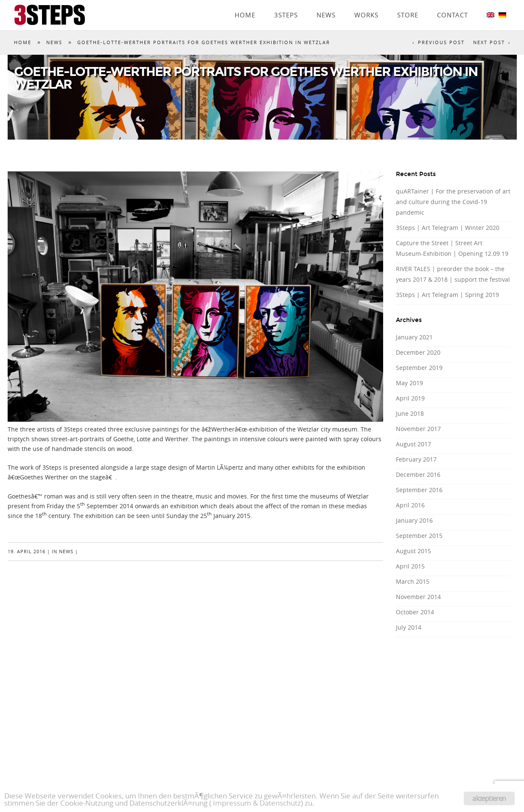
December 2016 (418, 475)
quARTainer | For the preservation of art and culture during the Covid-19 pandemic (453, 202)
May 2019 (409, 383)
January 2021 (414, 337)
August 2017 (413, 444)
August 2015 (413, 551)
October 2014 (415, 612)
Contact (453, 3)
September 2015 (419, 536)
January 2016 (414, 520)
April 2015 (410, 566)
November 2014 (418, 597)
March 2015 (413, 581)
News (326, 3)
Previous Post (441, 42)
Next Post (489, 42)
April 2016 (410, 505)
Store (408, 3)
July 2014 (409, 627)
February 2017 (416, 459)
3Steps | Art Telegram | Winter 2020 (448, 228)
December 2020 (418, 352)
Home (245, 3)
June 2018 (410, 413)
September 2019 (419, 368)
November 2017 (418, 429)
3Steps (286, 3)
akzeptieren (489, 798)
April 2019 (410, 398)
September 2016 (419, 490)
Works (366, 3)
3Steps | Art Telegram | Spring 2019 (447, 295)
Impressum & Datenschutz (257, 803)
